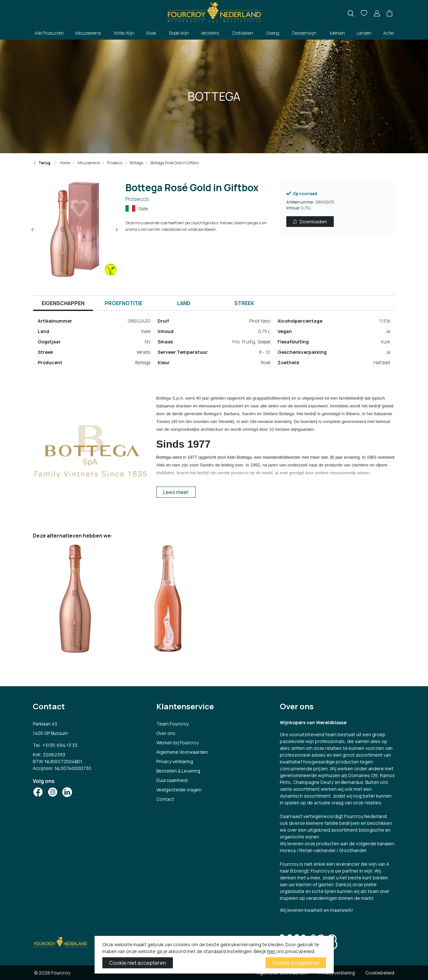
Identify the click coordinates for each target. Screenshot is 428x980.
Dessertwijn (304, 33)
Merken (337, 33)
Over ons (166, 733)
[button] (389, 14)
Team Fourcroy (172, 724)
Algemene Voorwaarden (182, 752)
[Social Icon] (38, 792)
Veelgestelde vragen (179, 790)
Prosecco (114, 163)
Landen (364, 33)
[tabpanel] (214, 344)
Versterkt (210, 33)
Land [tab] (184, 303)
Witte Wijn (124, 33)
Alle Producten (49, 33)
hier (272, 951)
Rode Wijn (179, 33)
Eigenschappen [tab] (63, 303)
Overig (273, 33)
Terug (42, 163)
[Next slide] (117, 230)
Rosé (151, 33)
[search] (351, 13)
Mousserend (88, 33)
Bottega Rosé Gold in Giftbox (174, 163)
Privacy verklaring (175, 761)
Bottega (136, 163)
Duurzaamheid (172, 780)
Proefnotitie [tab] (123, 303)
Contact (165, 799)
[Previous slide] (33, 230)
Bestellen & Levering (178, 771)
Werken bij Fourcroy (177, 743)
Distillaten (243, 33)
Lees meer (176, 492)
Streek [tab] (244, 303)
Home (65, 163)
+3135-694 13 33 (60, 745)
